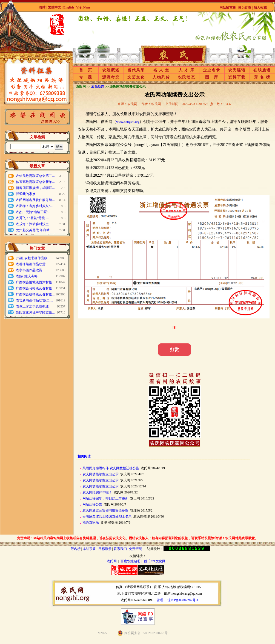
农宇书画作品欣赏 (29, 270)
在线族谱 (262, 70)
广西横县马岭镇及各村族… (36, 288)
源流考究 (111, 77)
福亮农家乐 (91, 522)
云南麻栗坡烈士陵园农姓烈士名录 (107, 516)
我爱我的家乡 (26, 194)
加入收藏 (260, 8)
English (69, 7)
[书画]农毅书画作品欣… (33, 258)
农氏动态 (187, 77)
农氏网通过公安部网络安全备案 (105, 510)
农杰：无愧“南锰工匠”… (34, 212)
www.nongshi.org (128, 122)
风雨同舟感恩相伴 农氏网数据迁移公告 (111, 468)
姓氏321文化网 (155, 561)
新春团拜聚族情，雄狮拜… (36, 188)
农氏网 (112, 561)
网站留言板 (228, 8)
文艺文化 (136, 77)
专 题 (86, 77)
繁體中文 (55, 7)
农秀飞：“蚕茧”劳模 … (33, 218)
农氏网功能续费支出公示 (101, 474)
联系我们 (120, 549)
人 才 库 (187, 70)
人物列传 (161, 77)
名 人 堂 (161, 70)
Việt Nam (83, 7)
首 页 (86, 70)
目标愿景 (105, 549)
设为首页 (245, 8)
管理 (160, 600)
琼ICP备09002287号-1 (183, 600)
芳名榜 (76, 549)
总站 (42, 7)
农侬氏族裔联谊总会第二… (36, 176)
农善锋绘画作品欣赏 (31, 264)
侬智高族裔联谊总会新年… (36, 182)
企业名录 (212, 70)
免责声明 (136, 549)
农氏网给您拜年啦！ (97, 492)
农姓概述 (111, 70)
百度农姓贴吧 (130, 561)
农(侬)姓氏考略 (27, 276)
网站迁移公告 (92, 504)
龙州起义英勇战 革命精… (34, 230)
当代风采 (136, 70)
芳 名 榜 (262, 77)
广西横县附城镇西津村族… (36, 282)
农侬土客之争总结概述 (32, 306)
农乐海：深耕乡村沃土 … (34, 224)
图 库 (212, 77)
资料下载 (237, 77)
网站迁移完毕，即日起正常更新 (105, 498)
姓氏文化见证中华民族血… (36, 312)
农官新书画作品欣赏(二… (35, 300)
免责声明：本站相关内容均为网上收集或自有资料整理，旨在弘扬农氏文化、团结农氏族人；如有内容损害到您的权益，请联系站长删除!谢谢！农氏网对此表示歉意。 (137, 538)
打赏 (174, 350)
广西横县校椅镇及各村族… (36, 294)
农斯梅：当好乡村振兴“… (35, 206)
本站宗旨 (89, 549)
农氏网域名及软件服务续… (36, 200)
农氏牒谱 (237, 70)
